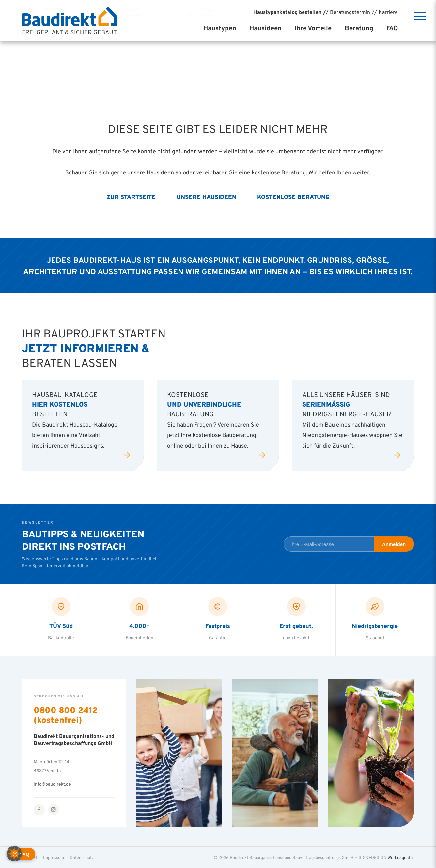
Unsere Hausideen (206, 197)
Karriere (388, 12)
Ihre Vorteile (313, 28)
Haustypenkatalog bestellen (287, 12)
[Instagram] (54, 810)
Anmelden (394, 544)
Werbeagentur (401, 857)
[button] (14, 854)
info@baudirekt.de (52, 784)
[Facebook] (39, 810)
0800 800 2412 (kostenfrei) (66, 715)
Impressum (54, 857)
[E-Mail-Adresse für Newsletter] (328, 544)
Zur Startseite (131, 197)
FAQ (392, 28)
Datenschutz (82, 857)
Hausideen (265, 28)
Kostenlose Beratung (293, 197)
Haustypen (220, 28)
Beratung (359, 28)
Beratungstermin (350, 12)
